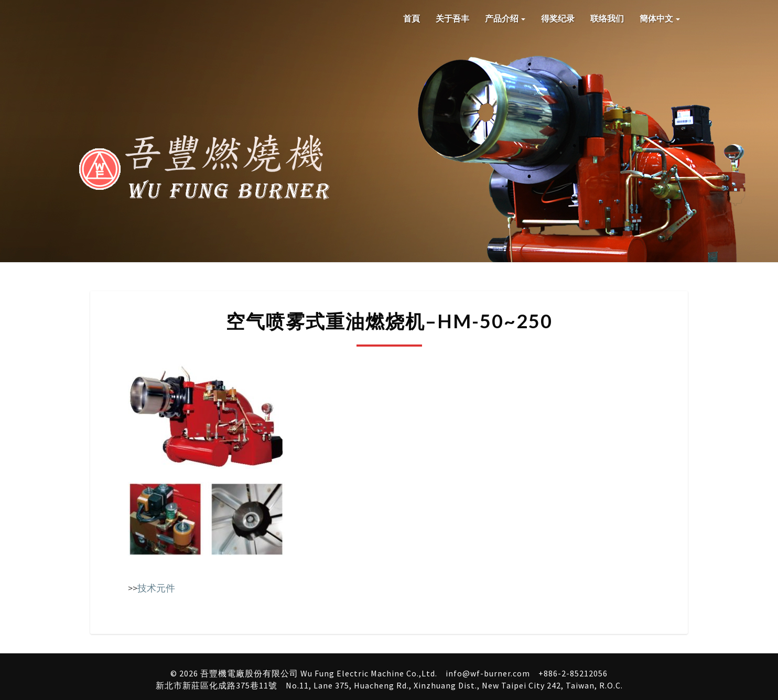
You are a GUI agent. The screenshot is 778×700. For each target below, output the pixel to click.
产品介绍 (505, 18)
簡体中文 (660, 18)
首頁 (412, 18)
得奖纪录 (558, 18)
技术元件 (156, 588)
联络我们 (607, 18)
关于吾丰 (452, 18)
